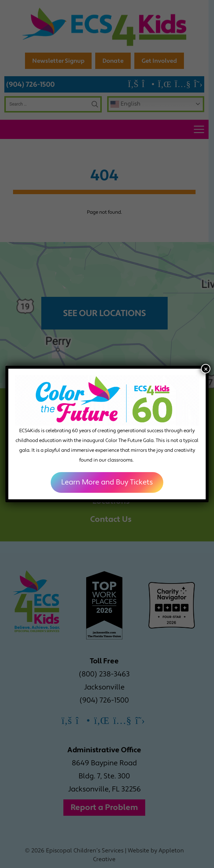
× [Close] (206, 369)
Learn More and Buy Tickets (107, 482)
